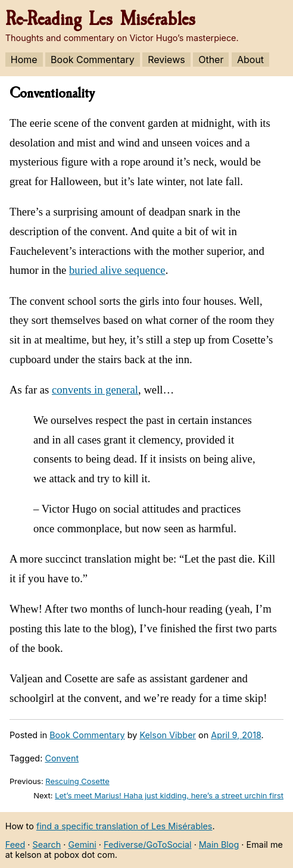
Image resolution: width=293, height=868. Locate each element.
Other (211, 60)
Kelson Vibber (168, 735)
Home (24, 60)
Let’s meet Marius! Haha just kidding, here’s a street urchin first (169, 795)
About (250, 60)
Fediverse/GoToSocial (148, 844)
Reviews (166, 60)
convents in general (95, 390)
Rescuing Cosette (77, 781)
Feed (15, 844)
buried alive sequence (117, 270)
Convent (62, 758)
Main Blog (219, 844)
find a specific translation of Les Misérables (124, 826)
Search (47, 844)
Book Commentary (93, 60)
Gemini (82, 844)
